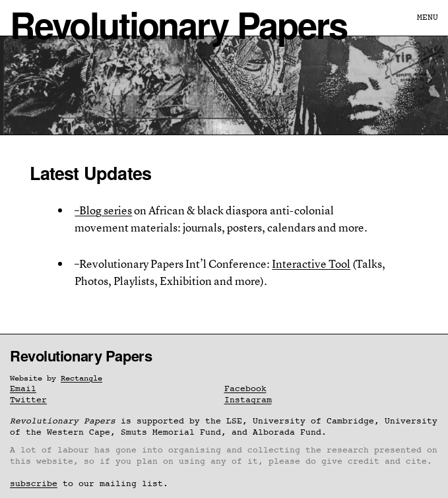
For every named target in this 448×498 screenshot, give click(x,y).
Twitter (28, 400)
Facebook (245, 389)
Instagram (248, 400)
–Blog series (103, 210)
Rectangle (81, 379)
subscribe (34, 484)
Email (23, 389)
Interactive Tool (311, 264)
